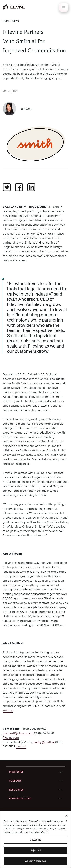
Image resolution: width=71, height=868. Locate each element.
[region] (35, 839)
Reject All (35, 850)
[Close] (67, 816)
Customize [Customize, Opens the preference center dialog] (35, 840)
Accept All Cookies (35, 861)
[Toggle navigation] (64, 7)
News (16, 21)
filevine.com (11, 737)
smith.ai (8, 710)
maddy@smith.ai (44, 742)
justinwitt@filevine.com (18, 733)
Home (6, 21)
